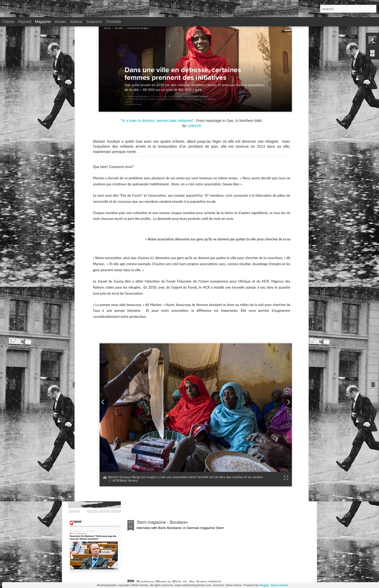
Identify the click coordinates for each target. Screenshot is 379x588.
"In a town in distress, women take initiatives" (157, 30)
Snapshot (94, 22)
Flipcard (25, 22)
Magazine (43, 22)
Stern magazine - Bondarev (162, 522)
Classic (9, 22)
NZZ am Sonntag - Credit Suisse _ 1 (171, 463)
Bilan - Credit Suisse (156, 403)
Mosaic (60, 22)
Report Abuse (280, 585)
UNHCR (194, 35)
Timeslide (113, 22)
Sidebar (76, 22)
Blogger (264, 585)
